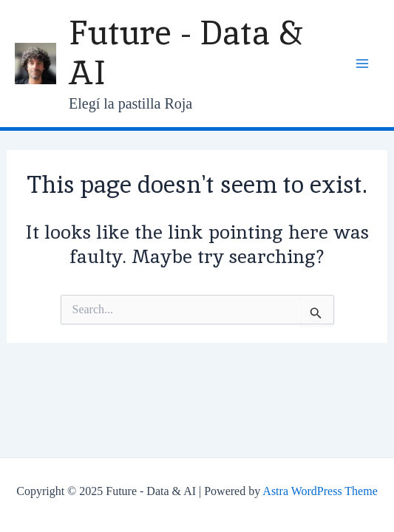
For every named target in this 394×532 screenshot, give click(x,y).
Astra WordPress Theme (320, 491)
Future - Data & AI (186, 52)
